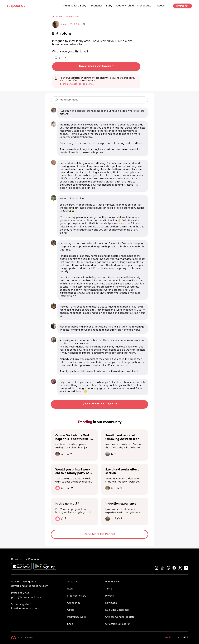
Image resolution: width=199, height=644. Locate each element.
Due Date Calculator (117, 610)
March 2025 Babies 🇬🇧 (74, 24)
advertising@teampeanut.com (30, 586)
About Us (73, 582)
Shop (70, 624)
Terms (109, 589)
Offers (71, 610)
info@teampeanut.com (25, 609)
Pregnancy (96, 6)
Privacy (110, 596)
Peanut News (113, 582)
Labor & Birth (73, 16)
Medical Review (77, 596)
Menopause (144, 6)
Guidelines (74, 603)
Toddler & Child (125, 6)
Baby (109, 6)
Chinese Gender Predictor (120, 617)
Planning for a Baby (75, 6)
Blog (70, 589)
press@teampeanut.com (26, 597)
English (169, 638)
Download (111, 603)
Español (183, 638)
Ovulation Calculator (118, 624)
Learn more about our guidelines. (77, 84)
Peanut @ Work (76, 617)
